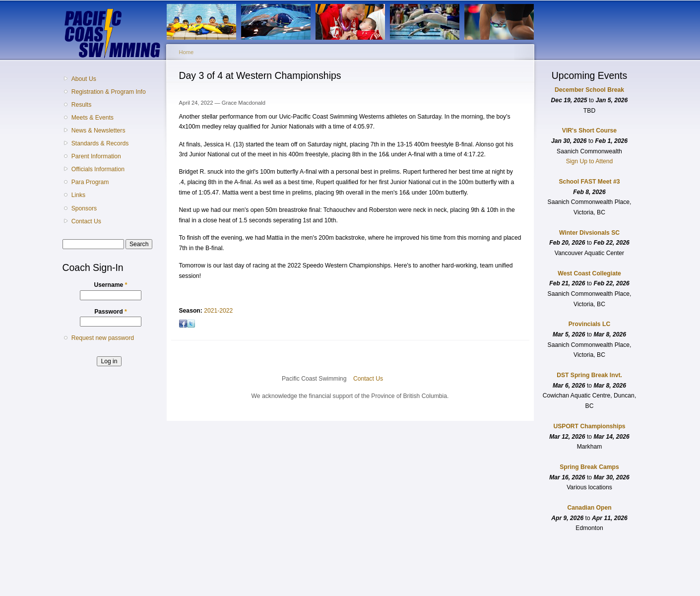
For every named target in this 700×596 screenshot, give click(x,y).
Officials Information (98, 169)
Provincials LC (589, 324)
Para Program (90, 182)
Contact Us (86, 221)
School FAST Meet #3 (590, 182)
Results (82, 105)
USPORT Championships (589, 426)
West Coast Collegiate (589, 273)
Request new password (103, 338)
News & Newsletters (98, 131)
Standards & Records (100, 143)
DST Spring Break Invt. (589, 375)
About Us (84, 79)
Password (111, 312)
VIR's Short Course (589, 131)
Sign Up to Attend (590, 161)
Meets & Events (93, 118)
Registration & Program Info (109, 92)
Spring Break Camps (589, 467)
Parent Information (96, 156)
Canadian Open (589, 508)
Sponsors (84, 208)
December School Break (589, 90)
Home (187, 52)
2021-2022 (218, 311)
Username (111, 285)
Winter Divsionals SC (589, 233)
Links (78, 195)
